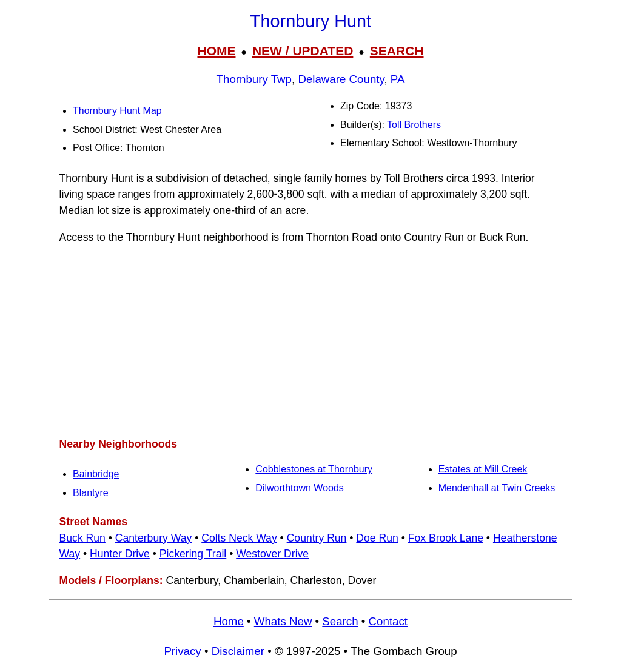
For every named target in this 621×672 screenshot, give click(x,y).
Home (229, 621)
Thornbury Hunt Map (117, 111)
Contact (388, 621)
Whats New (283, 621)
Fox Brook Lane (446, 538)
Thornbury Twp (254, 79)
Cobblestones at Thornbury (314, 469)
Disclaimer (238, 651)
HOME (216, 51)
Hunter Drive (120, 554)
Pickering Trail (193, 554)
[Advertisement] (310, 341)
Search (340, 621)
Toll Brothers (414, 125)
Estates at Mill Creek (483, 469)
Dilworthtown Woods (300, 488)
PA (398, 79)
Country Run (317, 538)
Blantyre (91, 493)
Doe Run (377, 538)
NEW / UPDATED (303, 51)
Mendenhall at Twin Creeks (497, 488)
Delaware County (341, 79)
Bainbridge (96, 474)
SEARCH (397, 51)
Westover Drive (272, 554)
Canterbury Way (153, 538)
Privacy (182, 651)
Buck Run (82, 538)
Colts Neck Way (239, 538)
